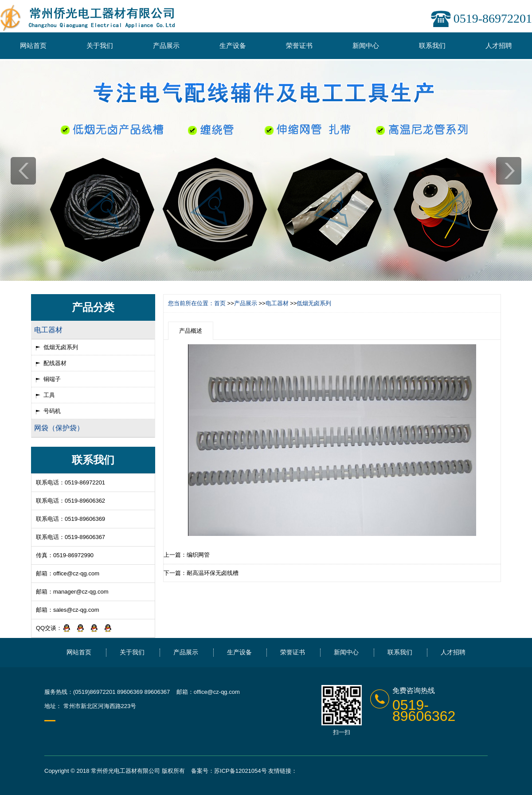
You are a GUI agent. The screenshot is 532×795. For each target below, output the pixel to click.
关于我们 (100, 45)
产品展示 (166, 45)
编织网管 (198, 555)
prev (23, 171)
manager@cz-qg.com (81, 592)
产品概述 (191, 331)
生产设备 (233, 45)
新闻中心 (366, 45)
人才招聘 (499, 45)
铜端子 (52, 379)
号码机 (52, 411)
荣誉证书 (299, 45)
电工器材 (277, 303)
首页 (220, 303)
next (509, 171)
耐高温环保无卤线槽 (213, 573)
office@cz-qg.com (76, 573)
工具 (49, 395)
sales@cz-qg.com (76, 610)
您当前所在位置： (191, 303)
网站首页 (33, 45)
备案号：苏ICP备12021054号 (229, 771)
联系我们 (432, 45)
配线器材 (55, 363)
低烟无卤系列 (61, 347)
